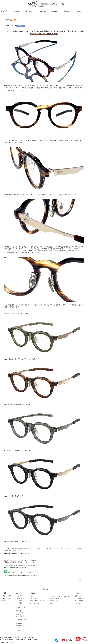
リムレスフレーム (35, 598)
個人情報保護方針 (80, 598)
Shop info (4, 11)
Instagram (19, 623)
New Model (42, 11)
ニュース (19, 605)
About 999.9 (18, 11)
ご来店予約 (19, 603)
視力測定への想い (21, 608)
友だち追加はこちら (31, 572)
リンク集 (78, 603)
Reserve (54, 11)
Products (29, 11)
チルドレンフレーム (55, 601)
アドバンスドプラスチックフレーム (59, 596)
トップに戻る (79, 581)
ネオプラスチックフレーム (37, 601)
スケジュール (6, 601)
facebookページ (21, 626)
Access (79, 11)
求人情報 (5, 603)
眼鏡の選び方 (20, 614)
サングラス (53, 603)
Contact (67, 11)
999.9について (20, 598)
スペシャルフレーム (55, 599)
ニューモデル (20, 601)
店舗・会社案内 (7, 596)
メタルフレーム (34, 596)
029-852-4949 (26, 566)
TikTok (18, 628)
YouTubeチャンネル (22, 617)
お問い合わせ (79, 596)
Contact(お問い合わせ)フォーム (15, 560)
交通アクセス (6, 598)
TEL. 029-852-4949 (28, 637)
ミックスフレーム (35, 603)
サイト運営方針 (79, 601)
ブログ (18, 630)
